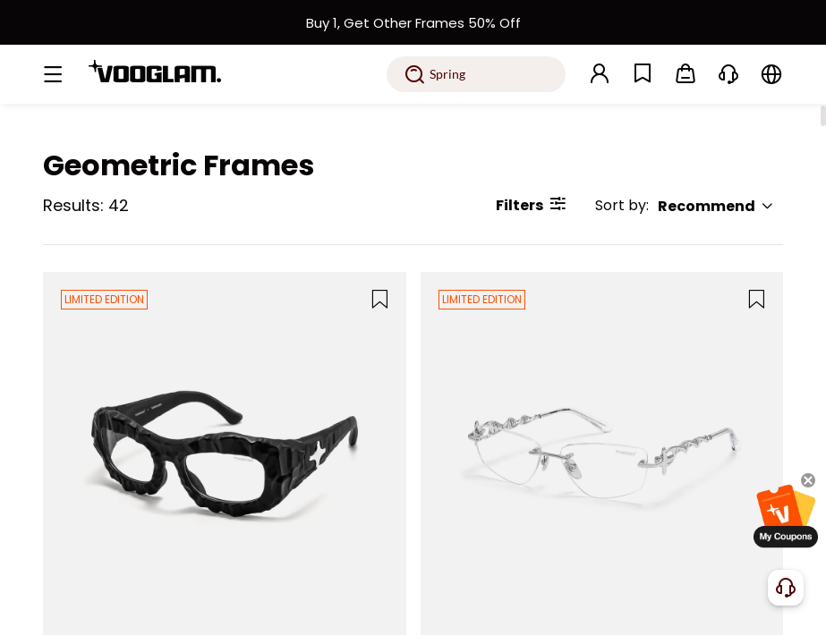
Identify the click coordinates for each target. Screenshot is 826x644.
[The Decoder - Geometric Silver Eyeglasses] (602, 453)
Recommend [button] (716, 206)
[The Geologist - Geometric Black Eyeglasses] (225, 453)
